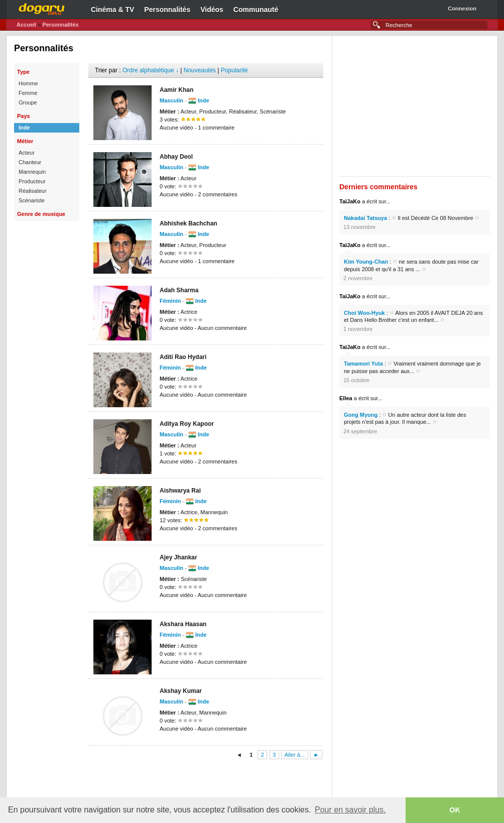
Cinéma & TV (112, 10)
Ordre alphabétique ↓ (151, 70)
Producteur (32, 181)
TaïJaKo (350, 201)
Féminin (170, 301)
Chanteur (30, 162)
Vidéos (212, 10)
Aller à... (295, 755)
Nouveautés (200, 70)
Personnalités (167, 10)
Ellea (346, 398)
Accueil (26, 25)
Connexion (462, 9)
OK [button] (455, 810)
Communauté (256, 10)
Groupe (28, 102)
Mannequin (32, 172)
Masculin (171, 100)
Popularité (234, 70)
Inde (24, 128)
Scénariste (32, 200)
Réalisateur (33, 191)
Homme (28, 83)
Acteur (27, 153)
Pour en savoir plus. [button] (350, 810)
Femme (28, 93)
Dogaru (42, 8)
